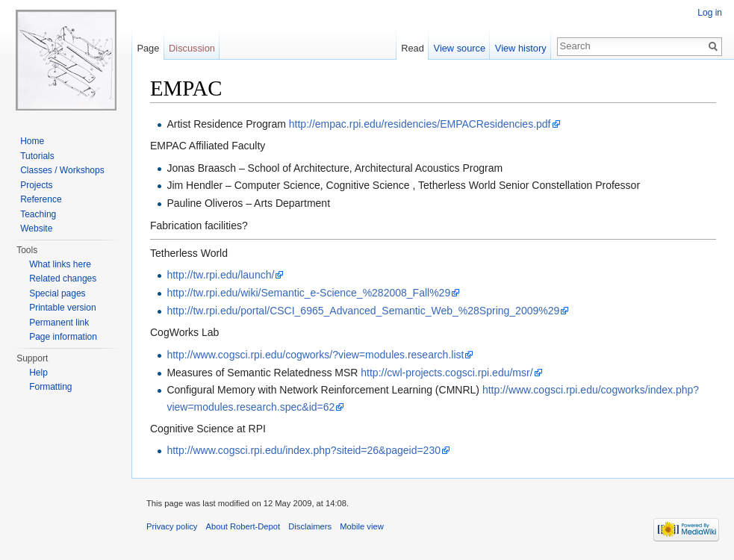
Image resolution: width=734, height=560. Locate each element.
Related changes (63, 279)
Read (413, 48)
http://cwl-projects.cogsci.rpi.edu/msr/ (447, 373)
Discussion (192, 48)
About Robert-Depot (243, 526)
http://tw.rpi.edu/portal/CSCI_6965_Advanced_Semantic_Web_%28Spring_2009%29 (363, 311)
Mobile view (361, 526)
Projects (36, 185)
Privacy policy (172, 526)
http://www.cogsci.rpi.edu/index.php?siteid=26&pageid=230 (304, 450)
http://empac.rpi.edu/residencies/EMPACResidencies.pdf (420, 124)
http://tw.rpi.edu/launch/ (220, 275)
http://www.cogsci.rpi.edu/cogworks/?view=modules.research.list (315, 355)
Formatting (50, 387)
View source (460, 48)
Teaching (38, 214)
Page (148, 48)
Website (36, 228)
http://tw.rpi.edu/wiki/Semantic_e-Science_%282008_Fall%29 (308, 293)
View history (521, 48)
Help (38, 373)
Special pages (57, 293)
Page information (63, 337)
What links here (60, 264)
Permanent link (59, 323)
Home (32, 141)
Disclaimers (310, 526)
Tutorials (37, 156)
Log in (710, 13)
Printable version (62, 308)
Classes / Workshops (62, 170)
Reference (41, 199)
